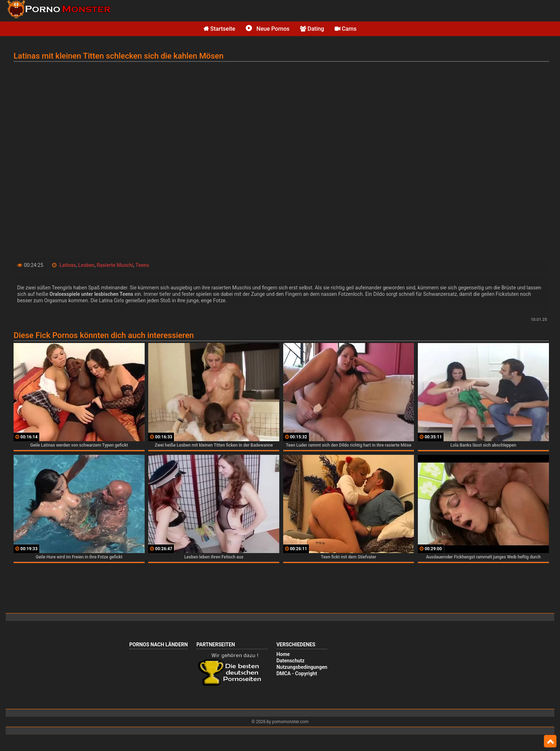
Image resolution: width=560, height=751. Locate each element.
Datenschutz (291, 661)
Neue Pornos (267, 29)
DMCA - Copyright (297, 673)
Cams (346, 29)
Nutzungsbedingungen (302, 667)
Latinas (68, 265)
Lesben (86, 265)
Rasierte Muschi (115, 265)
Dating (312, 29)
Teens (142, 265)
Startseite (219, 29)
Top (550, 741)
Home (283, 654)
